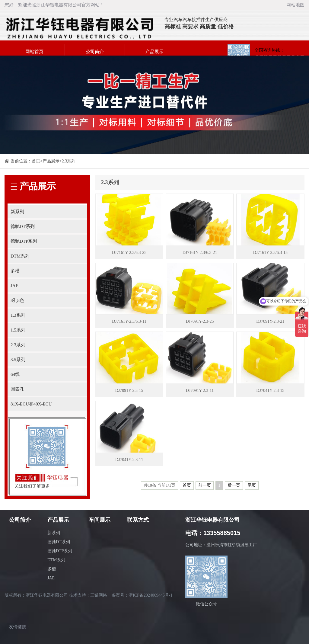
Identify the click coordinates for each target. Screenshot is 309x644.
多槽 (15, 271)
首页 (36, 161)
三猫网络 (99, 595)
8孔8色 (17, 300)
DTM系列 (20, 256)
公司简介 (95, 52)
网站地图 (295, 5)
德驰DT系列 (23, 226)
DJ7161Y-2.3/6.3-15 (270, 253)
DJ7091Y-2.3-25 (200, 321)
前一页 (205, 485)
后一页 (234, 485)
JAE (14, 286)
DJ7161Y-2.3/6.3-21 (200, 253)
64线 (15, 374)
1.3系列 (18, 315)
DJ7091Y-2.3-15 (129, 391)
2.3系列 (69, 161)
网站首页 (34, 52)
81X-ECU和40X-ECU (31, 404)
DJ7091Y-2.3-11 (200, 391)
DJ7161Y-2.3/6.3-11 (129, 321)
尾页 (252, 485)
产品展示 (154, 52)
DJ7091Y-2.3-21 (270, 321)
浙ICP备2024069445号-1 (150, 595)
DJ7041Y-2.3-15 (270, 391)
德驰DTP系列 (24, 241)
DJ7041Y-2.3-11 (129, 460)
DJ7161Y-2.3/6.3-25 (129, 253)
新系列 (17, 212)
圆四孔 (17, 389)
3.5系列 (18, 360)
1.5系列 (18, 330)
